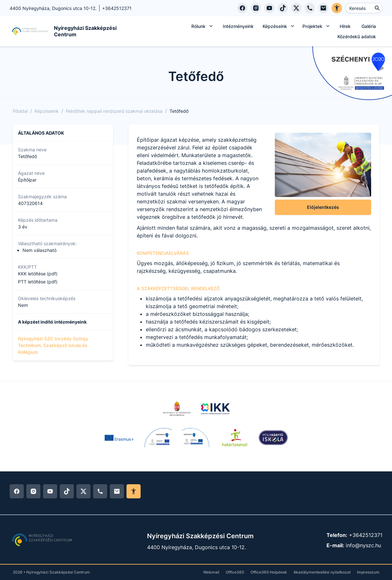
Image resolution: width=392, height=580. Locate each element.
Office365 (235, 572)
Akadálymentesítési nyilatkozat (322, 572)
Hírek (345, 26)
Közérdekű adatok (357, 36)
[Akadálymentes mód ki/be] (134, 491)
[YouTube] (269, 8)
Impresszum (368, 572)
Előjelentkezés (323, 207)
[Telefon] (310, 8)
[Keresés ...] (364, 8)
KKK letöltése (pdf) (38, 274)
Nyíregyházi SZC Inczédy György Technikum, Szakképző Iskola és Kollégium (53, 345)
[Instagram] (256, 8)
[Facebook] (242, 8)
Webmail (211, 572)
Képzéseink (47, 111)
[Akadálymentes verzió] (337, 8)
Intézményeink (238, 26)
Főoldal (20, 111)
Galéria (369, 26)
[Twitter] (296, 8)
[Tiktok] (283, 8)
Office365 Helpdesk (269, 572)
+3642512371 (366, 535)
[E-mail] (323, 8)
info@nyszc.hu (363, 545)
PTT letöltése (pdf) (38, 282)
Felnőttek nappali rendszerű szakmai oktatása (114, 111)
